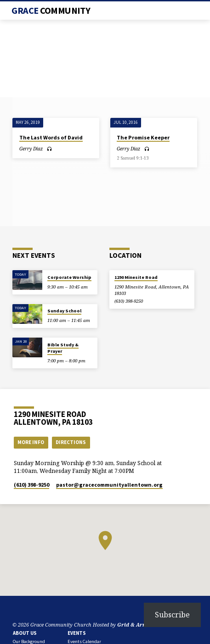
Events (77, 633)
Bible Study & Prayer (63, 348)
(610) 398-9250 (129, 301)
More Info (31, 442)
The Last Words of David (51, 137)
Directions (71, 442)
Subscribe (172, 615)
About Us (25, 633)
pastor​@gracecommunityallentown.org (109, 485)
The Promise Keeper (143, 137)
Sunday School (64, 311)
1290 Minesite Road (136, 277)
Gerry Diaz (31, 149)
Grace (51, 11)
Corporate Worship (69, 277)
